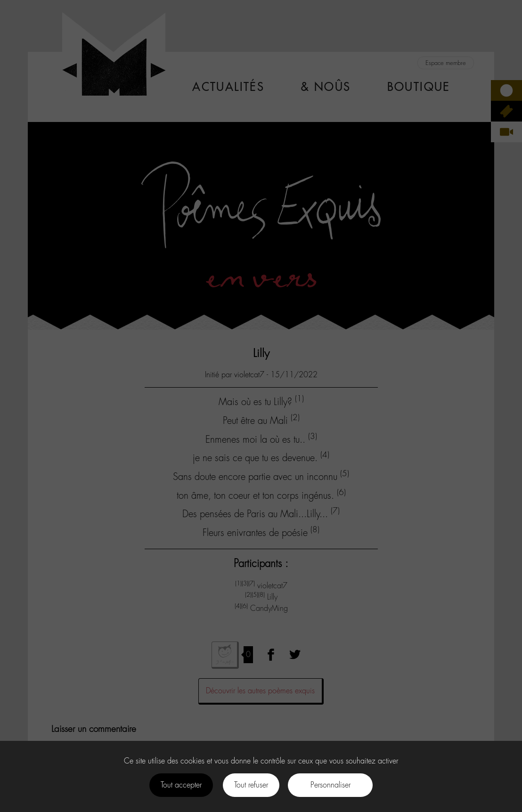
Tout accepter (181, 785)
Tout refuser (251, 785)
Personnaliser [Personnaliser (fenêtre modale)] (330, 785)
